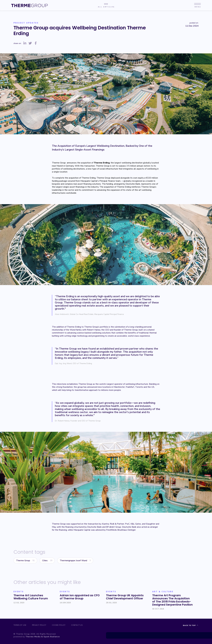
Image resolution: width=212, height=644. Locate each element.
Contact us (82, 626)
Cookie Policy (62, 626)
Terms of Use (20, 626)
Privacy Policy (41, 626)
